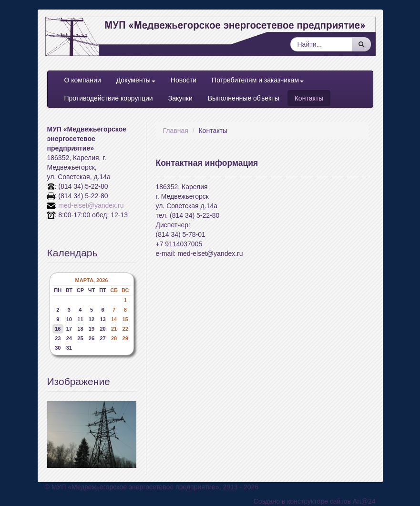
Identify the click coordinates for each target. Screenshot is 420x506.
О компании (83, 80)
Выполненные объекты (244, 98)
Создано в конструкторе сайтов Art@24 (315, 501)
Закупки (180, 98)
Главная (176, 131)
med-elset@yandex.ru (91, 205)
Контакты (309, 98)
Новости (184, 80)
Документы (136, 80)
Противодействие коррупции (109, 98)
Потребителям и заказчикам (258, 80)
